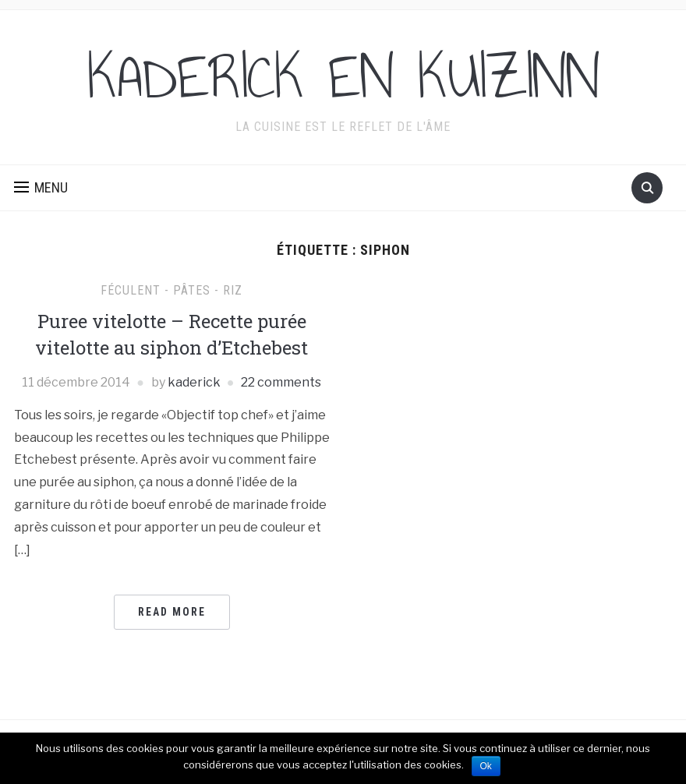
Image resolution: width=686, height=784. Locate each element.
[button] (41, 188)
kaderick (194, 382)
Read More (172, 612)
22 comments (281, 382)
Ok (486, 766)
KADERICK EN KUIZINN (343, 77)
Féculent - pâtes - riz (171, 290)
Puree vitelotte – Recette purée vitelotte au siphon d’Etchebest (171, 334)
